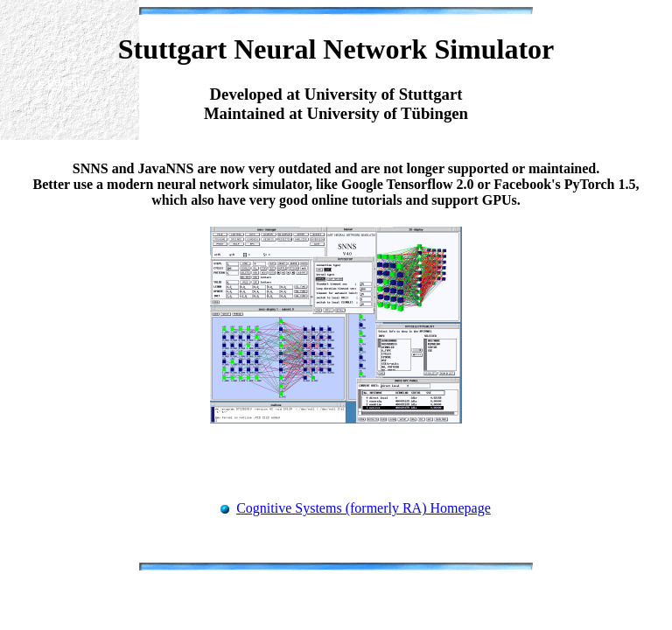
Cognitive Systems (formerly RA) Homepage (364, 508)
